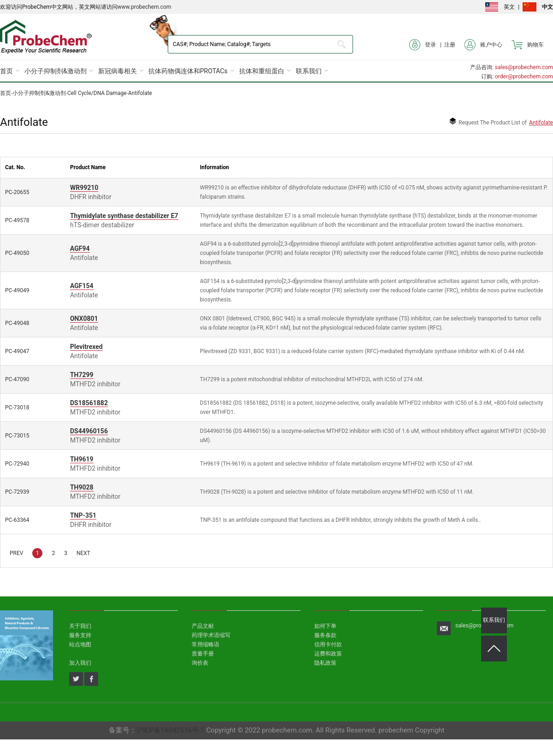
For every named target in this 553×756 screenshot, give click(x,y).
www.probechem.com (144, 7)
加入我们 (80, 663)
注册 (450, 45)
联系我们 (309, 71)
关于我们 (80, 626)
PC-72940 (17, 464)
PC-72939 (17, 492)
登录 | (427, 45)
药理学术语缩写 (211, 635)
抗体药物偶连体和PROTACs (188, 71)
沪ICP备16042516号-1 (171, 730)
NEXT (83, 553)
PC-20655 (17, 192)
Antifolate (140, 93)
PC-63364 (17, 520)
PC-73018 (17, 408)
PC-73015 (17, 436)
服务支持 (80, 635)
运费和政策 (328, 654)
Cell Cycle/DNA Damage (97, 93)
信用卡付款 (328, 644)
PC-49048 (17, 323)
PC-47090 (17, 379)
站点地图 (80, 644)
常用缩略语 (206, 644)
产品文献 (203, 626)
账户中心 (483, 45)
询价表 (200, 663)
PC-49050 (17, 253)
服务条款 (325, 635)
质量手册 (203, 654)
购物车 (528, 45)
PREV (16, 553)
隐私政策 (325, 663)
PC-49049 (17, 290)
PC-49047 (17, 351)
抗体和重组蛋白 (262, 71)
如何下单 (325, 626)
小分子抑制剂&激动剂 (56, 71)
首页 (6, 71)
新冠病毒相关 (118, 71)
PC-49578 (17, 220)
